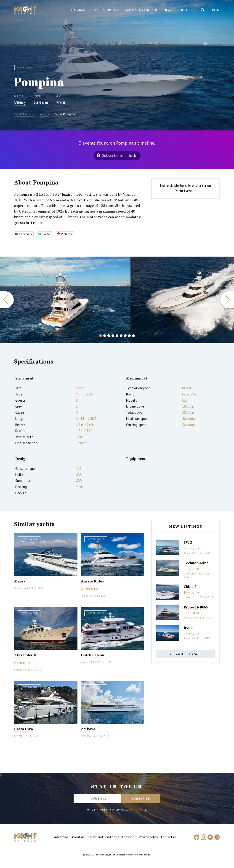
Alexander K (25, 655)
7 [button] (125, 336)
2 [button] (105, 336)
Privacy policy (148, 837)
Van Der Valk (88, 662)
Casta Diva (24, 729)
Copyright (129, 837)
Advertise (61, 837)
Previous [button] (7, 300)
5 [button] (117, 336)
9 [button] (133, 336)
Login (215, 10)
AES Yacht (189, 618)
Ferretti (18, 736)
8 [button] (129, 336)
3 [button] (109, 336)
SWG (188, 542)
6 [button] (121, 336)
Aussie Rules (92, 581)
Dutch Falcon (93, 655)
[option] (65, 300)
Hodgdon (86, 736)
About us (78, 837)
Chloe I (190, 587)
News (168, 10)
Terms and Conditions (103, 837)
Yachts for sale (106, 10)
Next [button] (227, 300)
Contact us (169, 837)
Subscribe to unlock (119, 155)
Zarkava (88, 729)
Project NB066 (196, 607)
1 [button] (101, 336)
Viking (20, 103)
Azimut (188, 553)
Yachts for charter (141, 10)
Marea (20, 581)
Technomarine (196, 563)
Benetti (18, 670)
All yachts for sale (186, 654)
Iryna (188, 628)
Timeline (186, 10)
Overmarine (191, 574)
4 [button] (113, 336)
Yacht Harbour (26, 11)
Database (79, 10)
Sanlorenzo (20, 588)
